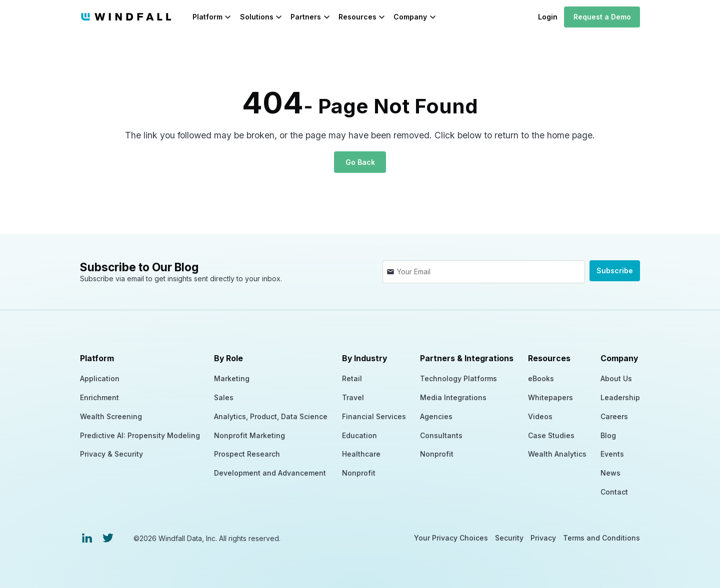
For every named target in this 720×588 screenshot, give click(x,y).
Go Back (360, 162)
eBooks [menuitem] (541, 378)
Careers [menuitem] (614, 416)
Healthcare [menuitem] (361, 454)
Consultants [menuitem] (441, 435)
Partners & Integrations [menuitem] (467, 358)
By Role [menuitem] (228, 358)
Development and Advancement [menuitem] (270, 473)
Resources (357, 17)
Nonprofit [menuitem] (359, 473)
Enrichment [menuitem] (99, 397)
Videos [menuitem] (540, 416)
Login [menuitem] (548, 17)
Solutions (257, 17)
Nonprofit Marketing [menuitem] (249, 435)
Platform (207, 17)
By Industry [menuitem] (364, 358)
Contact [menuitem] (614, 492)
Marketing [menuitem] (232, 378)
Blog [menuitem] (608, 435)
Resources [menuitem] (549, 358)
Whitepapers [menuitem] (550, 397)
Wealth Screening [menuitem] (111, 416)
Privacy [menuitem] (543, 538)
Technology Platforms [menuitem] (458, 378)
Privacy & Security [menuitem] (111, 454)
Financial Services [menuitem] (374, 416)
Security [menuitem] (509, 538)
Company (410, 17)
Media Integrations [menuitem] (453, 397)
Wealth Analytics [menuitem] (557, 454)
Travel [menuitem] (353, 397)
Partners (306, 17)
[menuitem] (87, 538)
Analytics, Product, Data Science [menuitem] (271, 416)
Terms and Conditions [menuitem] (601, 538)
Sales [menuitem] (224, 397)
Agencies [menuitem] (436, 416)
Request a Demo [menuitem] (602, 17)
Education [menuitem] (359, 435)
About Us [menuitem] (616, 378)
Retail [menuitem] (352, 378)
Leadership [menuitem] (620, 397)
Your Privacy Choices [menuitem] (451, 538)
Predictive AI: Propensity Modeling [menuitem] (140, 435)
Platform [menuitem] (97, 358)
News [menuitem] (610, 473)
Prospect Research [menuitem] (247, 454)
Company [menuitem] (619, 358)
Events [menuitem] (612, 454)
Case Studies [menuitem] (551, 435)
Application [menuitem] (100, 378)
